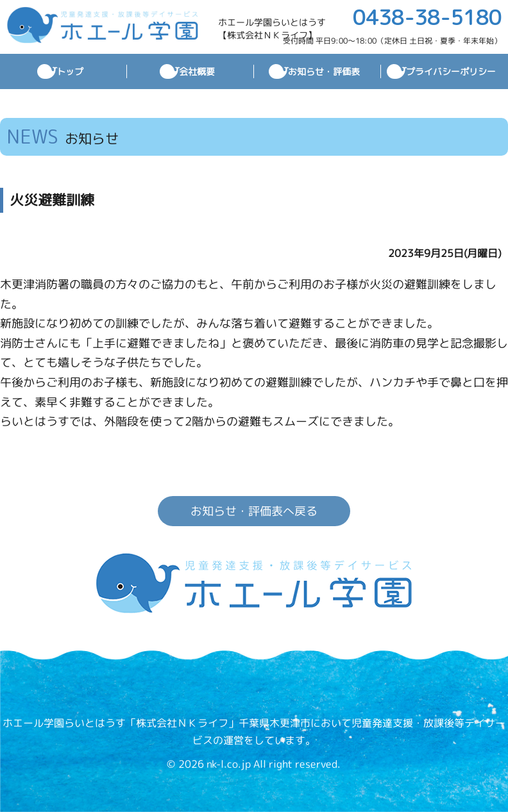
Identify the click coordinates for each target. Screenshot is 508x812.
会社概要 (197, 71)
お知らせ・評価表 (324, 71)
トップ (70, 71)
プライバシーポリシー (451, 71)
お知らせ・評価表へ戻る (254, 511)
